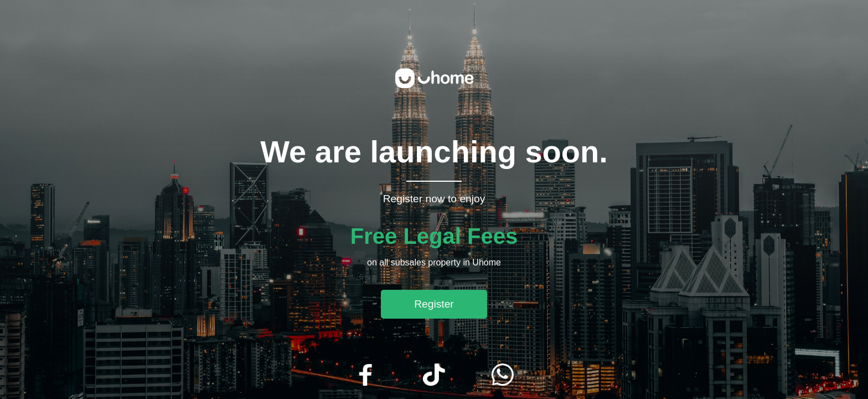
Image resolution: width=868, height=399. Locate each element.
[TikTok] (434, 376)
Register (434, 304)
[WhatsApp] (503, 376)
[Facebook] (365, 376)
